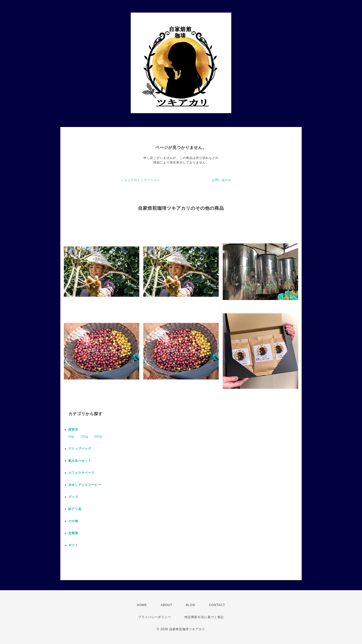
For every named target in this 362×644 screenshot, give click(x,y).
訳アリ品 (75, 509)
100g (84, 437)
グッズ (73, 497)
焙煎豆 (73, 430)
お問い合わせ (222, 180)
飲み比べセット (80, 461)
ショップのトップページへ (140, 180)
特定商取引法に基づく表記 (204, 617)
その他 (73, 521)
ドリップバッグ (80, 449)
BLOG (191, 605)
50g (71, 437)
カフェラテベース (81, 473)
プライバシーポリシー (155, 617)
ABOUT (166, 605)
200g (98, 437)
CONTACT (217, 605)
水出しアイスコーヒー (85, 485)
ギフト (73, 545)
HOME (142, 605)
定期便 (73, 533)
